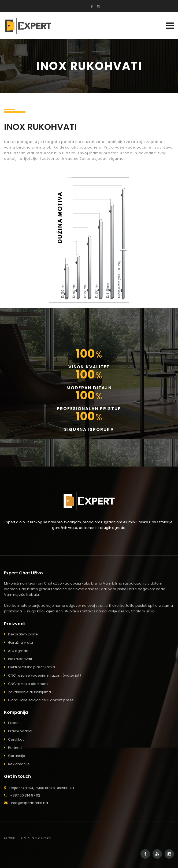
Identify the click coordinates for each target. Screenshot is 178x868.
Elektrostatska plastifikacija (31, 667)
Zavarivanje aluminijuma (29, 692)
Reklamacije (19, 764)
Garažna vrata (21, 643)
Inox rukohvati (20, 659)
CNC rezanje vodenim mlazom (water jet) (44, 675)
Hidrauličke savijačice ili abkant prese (41, 700)
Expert (13, 723)
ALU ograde (18, 651)
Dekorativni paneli (24, 634)
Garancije (17, 756)
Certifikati (16, 739)
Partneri (15, 748)
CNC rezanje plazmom (28, 684)
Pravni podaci (20, 731)
